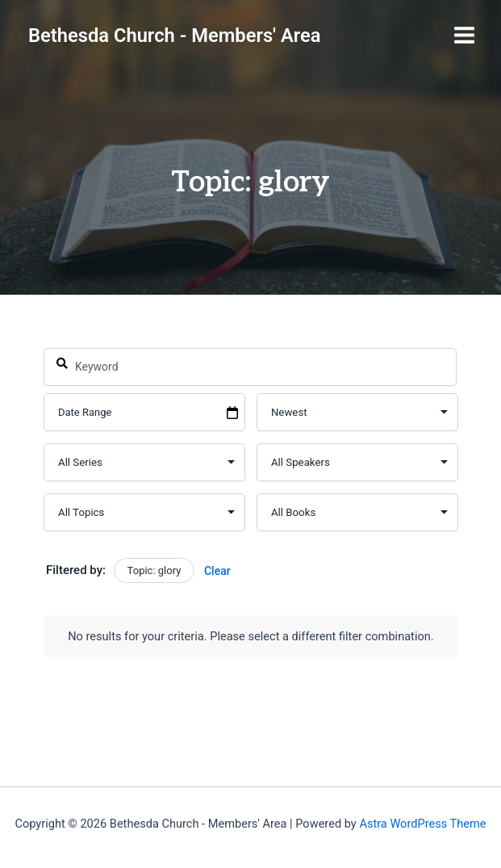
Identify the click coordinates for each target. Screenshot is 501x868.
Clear (217, 571)
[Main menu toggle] (464, 35)
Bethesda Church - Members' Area (175, 36)
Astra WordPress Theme (422, 824)
